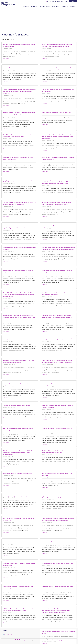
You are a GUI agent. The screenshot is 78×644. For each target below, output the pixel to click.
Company (65, 7)
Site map (23, 640)
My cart (57, 1)
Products (26, 7)
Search (73, 1)
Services (34, 7)
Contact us (29, 640)
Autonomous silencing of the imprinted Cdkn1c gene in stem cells (57, 564)
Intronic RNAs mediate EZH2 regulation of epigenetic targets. (17, 473)
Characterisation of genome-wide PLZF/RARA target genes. (56, 541)
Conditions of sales (38, 640)
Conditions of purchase (49, 640)
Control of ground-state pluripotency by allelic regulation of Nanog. (19, 496)
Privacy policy (59, 640)
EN (46, 1)
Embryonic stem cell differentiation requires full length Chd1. (56, 112)
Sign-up (66, 1)
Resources (56, 7)
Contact (73, 7)
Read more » (6, 59)
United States (51, 1)
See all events (8, 634)
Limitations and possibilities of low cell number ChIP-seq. (17, 406)
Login (62, 1)
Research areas (45, 7)
